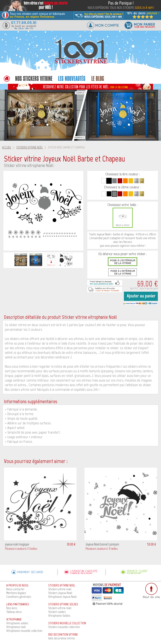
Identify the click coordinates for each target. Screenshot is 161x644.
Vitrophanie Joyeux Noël (62, 597)
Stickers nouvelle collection (64, 627)
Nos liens (12, 608)
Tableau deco (14, 612)
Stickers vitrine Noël (30, 147)
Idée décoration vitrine (62, 638)
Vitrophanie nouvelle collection (24, 631)
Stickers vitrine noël (60, 589)
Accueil (7, 147)
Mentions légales (16, 593)
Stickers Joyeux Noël (60, 593)
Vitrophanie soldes (17, 623)
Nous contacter (15, 589)
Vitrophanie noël (16, 627)
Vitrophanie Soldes (59, 616)
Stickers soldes (57, 612)
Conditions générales (19, 597)
